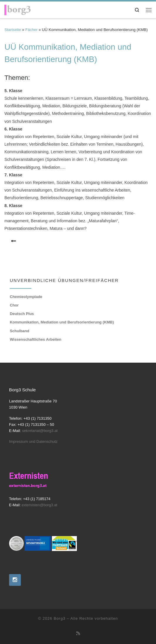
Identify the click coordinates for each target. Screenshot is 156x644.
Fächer (31, 30)
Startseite (13, 30)
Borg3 (60, 618)
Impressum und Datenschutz (33, 441)
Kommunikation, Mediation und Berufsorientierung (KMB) (62, 322)
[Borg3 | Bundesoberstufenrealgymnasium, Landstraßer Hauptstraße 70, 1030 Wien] (18, 9)
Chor (14, 305)
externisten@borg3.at (39, 505)
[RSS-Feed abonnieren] (78, 633)
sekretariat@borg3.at (40, 431)
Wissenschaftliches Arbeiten (35, 339)
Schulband (19, 331)
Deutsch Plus (22, 314)
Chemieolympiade (26, 297)
